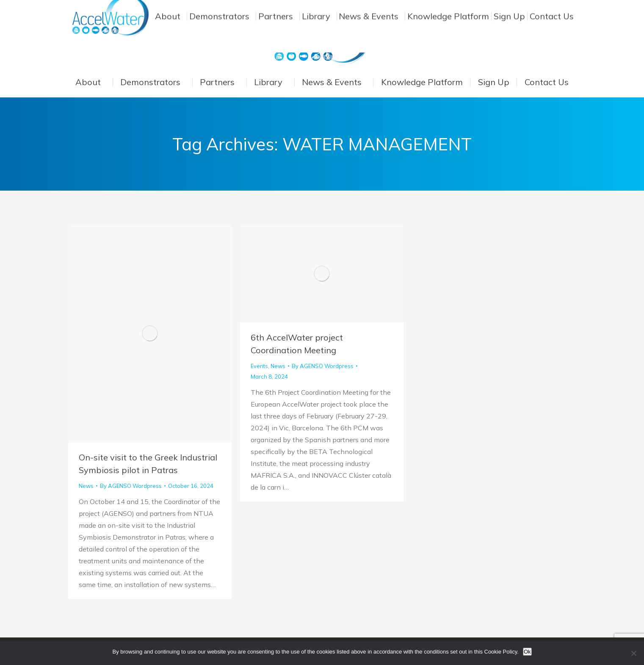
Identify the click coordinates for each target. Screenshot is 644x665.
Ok (527, 652)
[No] (633, 653)
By (131, 486)
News (86, 486)
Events (259, 366)
